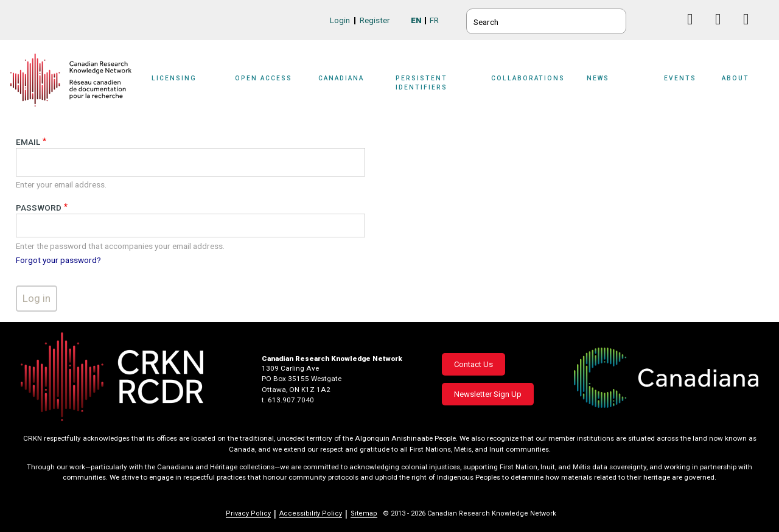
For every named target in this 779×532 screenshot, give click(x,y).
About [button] (735, 78)
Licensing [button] (174, 78)
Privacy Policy (248, 513)
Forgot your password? (58, 260)
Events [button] (680, 78)
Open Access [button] (264, 78)
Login (340, 20)
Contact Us (473, 364)
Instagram (751, 31)
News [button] (598, 78)
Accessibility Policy (311, 513)
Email (28, 142)
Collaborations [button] (528, 78)
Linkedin (723, 31)
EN (416, 20)
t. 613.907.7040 (288, 400)
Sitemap (364, 513)
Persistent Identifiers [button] (421, 82)
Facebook (695, 31)
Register (375, 20)
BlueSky (667, 19)
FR (434, 20)
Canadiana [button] (341, 78)
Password (39, 208)
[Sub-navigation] (182, 86)
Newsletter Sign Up (488, 394)
